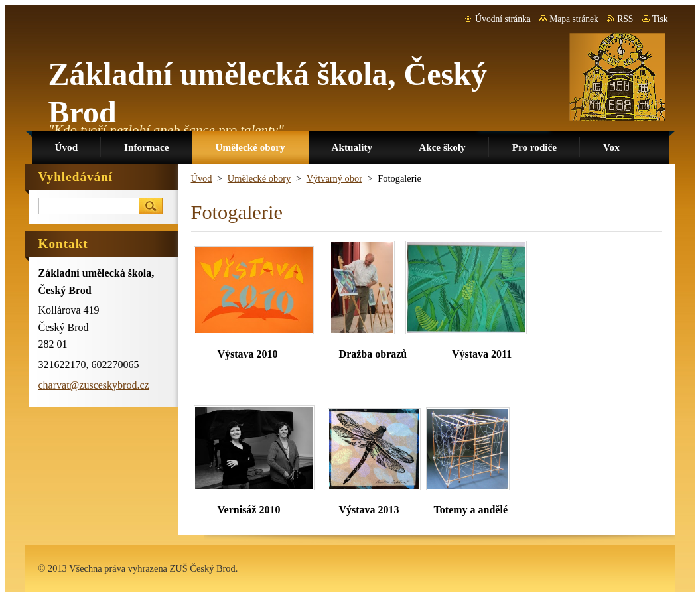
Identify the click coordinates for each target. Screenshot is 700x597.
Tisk (660, 19)
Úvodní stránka (503, 19)
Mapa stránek (574, 19)
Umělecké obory (259, 178)
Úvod (202, 178)
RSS (625, 19)
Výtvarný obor (334, 178)
